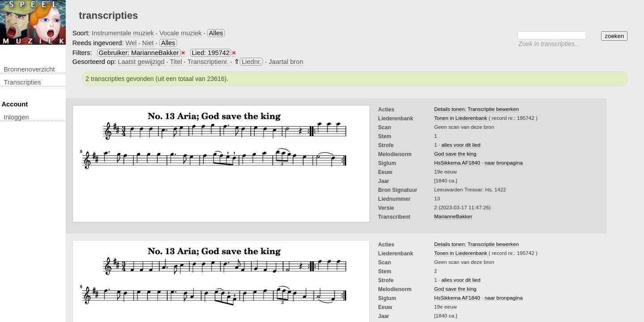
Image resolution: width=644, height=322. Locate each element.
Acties (386, 110)
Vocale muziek (180, 33)
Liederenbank (396, 119)
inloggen (16, 117)
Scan (385, 127)
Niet (148, 43)
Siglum (387, 163)
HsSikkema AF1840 (457, 163)
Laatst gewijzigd (142, 62)
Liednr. (251, 62)
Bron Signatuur (398, 190)
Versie (386, 208)
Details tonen (449, 109)
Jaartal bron (286, 62)
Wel (131, 43)
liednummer (394, 199)
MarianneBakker (453, 216)
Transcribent (394, 217)
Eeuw (385, 172)
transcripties (22, 82)
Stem (385, 136)
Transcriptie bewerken (493, 109)
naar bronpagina (503, 163)
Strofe (386, 145)
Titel (177, 62)
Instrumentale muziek (123, 33)
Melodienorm (395, 154)
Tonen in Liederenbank (462, 118)
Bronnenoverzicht (29, 69)
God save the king (455, 154)
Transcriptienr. (209, 62)
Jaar (384, 181)
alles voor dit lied (461, 145)
